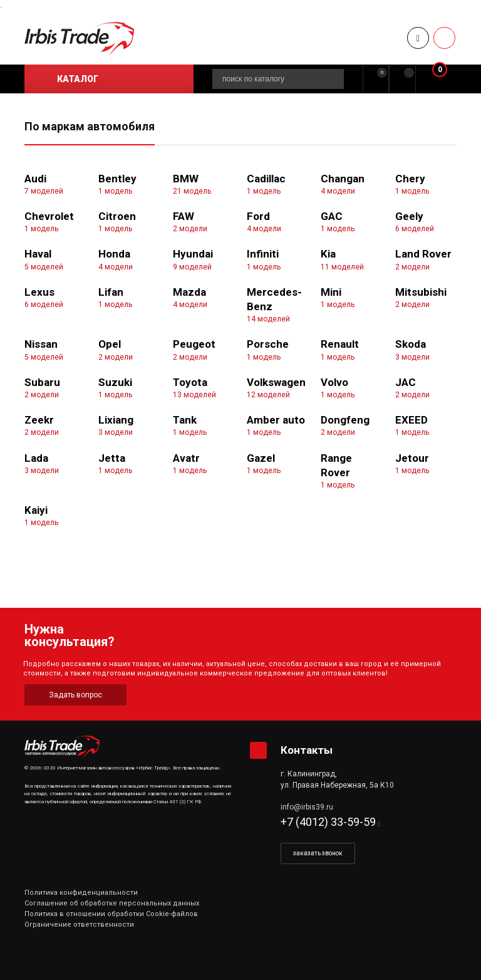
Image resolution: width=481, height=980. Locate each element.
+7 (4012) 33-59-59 (328, 822)
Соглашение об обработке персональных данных (112, 903)
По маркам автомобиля (90, 126)
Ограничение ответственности (79, 925)
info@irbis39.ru (307, 807)
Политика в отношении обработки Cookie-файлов (111, 914)
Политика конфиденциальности (81, 893)
